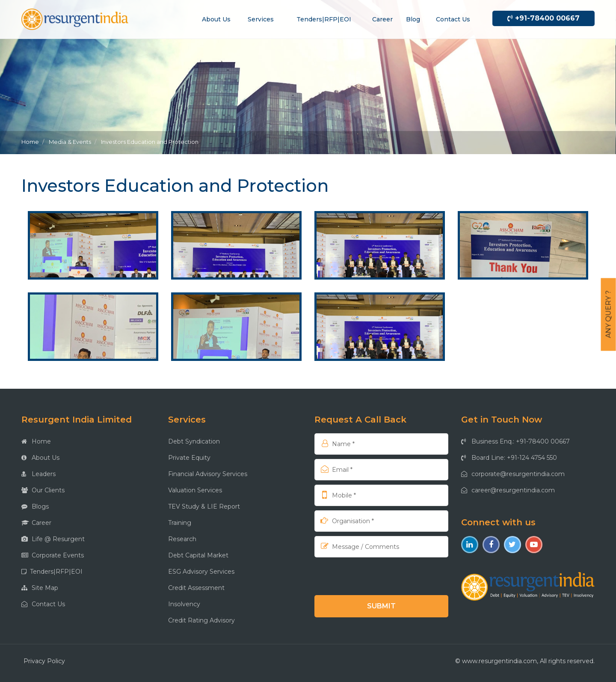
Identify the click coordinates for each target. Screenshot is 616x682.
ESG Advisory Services (201, 572)
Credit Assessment (196, 588)
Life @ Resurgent (53, 539)
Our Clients (43, 490)
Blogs (35, 506)
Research (182, 539)
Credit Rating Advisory (201, 620)
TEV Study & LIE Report (204, 506)
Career (382, 19)
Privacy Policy (44, 661)
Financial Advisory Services (208, 474)
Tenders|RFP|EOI (324, 19)
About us (216, 19)
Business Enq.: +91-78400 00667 (515, 441)
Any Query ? (609, 314)
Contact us (453, 19)
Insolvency (184, 604)
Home (30, 142)
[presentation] (370, 576)
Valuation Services (195, 490)
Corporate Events (53, 555)
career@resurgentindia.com (508, 490)
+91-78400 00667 (543, 18)
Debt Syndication (194, 441)
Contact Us (43, 604)
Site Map (40, 588)
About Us (40, 458)
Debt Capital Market (198, 555)
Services (261, 19)
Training (180, 523)
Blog (413, 19)
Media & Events (70, 142)
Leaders (38, 474)
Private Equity (189, 458)
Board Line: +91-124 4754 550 (509, 458)
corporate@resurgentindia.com (513, 474)
